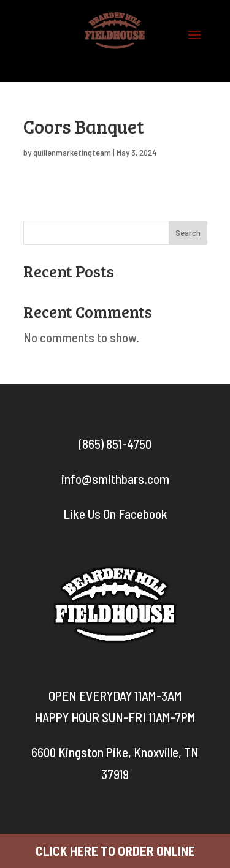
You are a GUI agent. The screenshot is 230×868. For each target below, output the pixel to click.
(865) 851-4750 (115, 444)
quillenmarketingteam (72, 152)
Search (188, 232)
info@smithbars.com (115, 479)
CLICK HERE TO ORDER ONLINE (115, 851)
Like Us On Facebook (115, 514)
